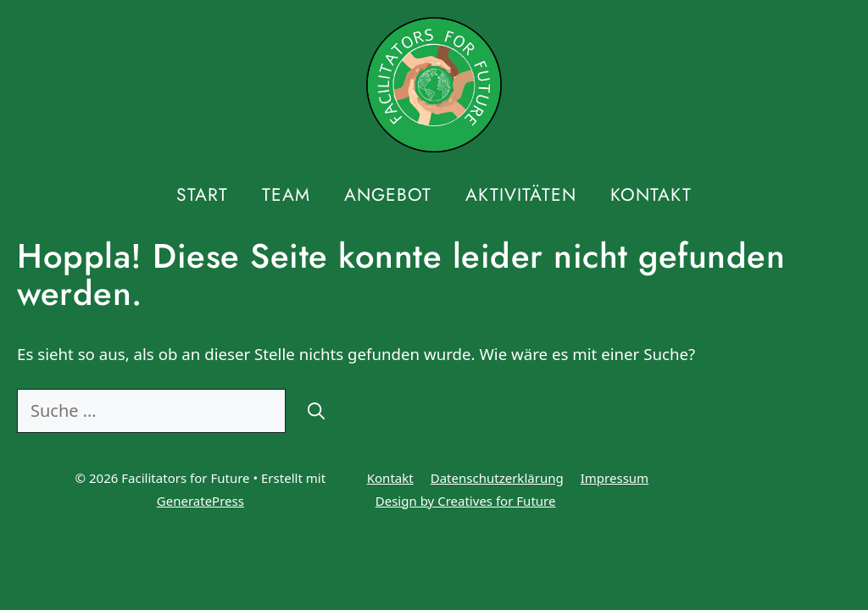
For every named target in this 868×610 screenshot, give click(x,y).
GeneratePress (200, 501)
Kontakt (651, 195)
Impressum (615, 478)
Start (202, 195)
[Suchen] (316, 411)
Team (286, 195)
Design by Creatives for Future (466, 501)
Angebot (388, 195)
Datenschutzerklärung (497, 478)
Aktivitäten (521, 195)
